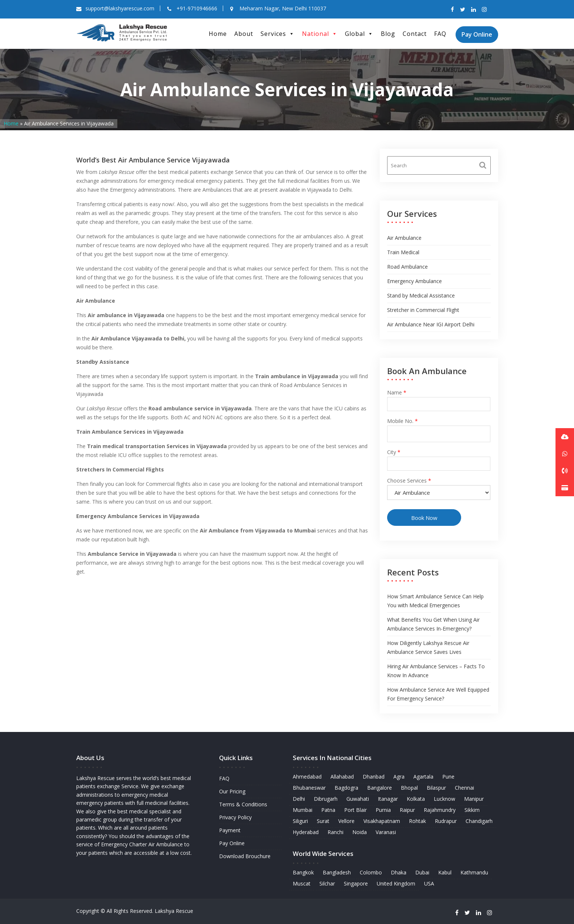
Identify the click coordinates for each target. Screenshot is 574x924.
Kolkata (415, 799)
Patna (329, 810)
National (320, 34)
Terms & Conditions (243, 804)
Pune (447, 777)
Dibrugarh (327, 799)
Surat (324, 821)
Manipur (472, 799)
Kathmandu (473, 872)
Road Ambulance (407, 267)
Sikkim (470, 810)
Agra (399, 777)
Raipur (407, 810)
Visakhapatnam (382, 821)
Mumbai (304, 810)
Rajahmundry (439, 810)
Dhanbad (374, 777)
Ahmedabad (308, 777)
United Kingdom (396, 882)
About (244, 34)
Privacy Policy (236, 817)
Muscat (303, 882)
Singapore (356, 882)
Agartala (423, 777)
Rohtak (417, 821)
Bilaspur (435, 788)
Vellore (347, 821)
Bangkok (305, 872)
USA (428, 882)
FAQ (440, 34)
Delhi (300, 799)
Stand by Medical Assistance (421, 295)
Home (218, 34)
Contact (415, 34)
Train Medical (403, 252)
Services (278, 34)
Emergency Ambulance (414, 281)
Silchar (328, 882)
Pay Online (477, 34)
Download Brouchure (245, 855)
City (439, 458)
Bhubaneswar (311, 788)
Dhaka (398, 872)
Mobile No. (439, 428)
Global (359, 34)
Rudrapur (445, 821)
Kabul (444, 872)
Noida (360, 832)
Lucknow (444, 799)
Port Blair (356, 810)
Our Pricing (232, 792)
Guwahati (358, 799)
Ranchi (336, 832)
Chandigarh (477, 821)
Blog (388, 34)
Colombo (371, 872)
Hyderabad (307, 832)
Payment (230, 830)
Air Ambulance (404, 238)
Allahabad (343, 777)
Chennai (463, 788)
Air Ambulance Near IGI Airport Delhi (431, 324)
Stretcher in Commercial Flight (423, 310)
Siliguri (302, 821)
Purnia (383, 810)
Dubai (422, 872)
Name (439, 399)
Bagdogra (347, 788)
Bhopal (409, 788)
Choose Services (439, 486)
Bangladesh (338, 872)
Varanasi (386, 832)
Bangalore (380, 788)
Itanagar (388, 799)
